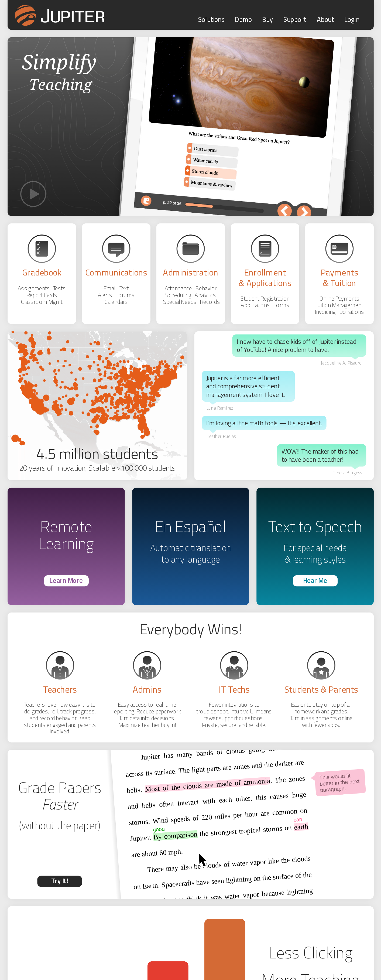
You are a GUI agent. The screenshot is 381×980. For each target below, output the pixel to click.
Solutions (211, 20)
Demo (243, 20)
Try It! (59, 881)
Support (295, 20)
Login (352, 20)
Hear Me (315, 580)
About (325, 20)
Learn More (66, 580)
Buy (267, 20)
